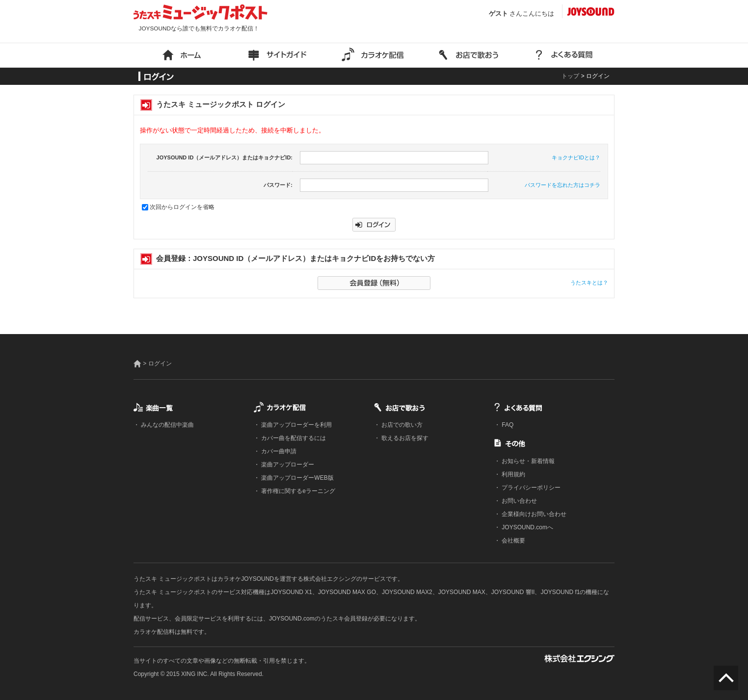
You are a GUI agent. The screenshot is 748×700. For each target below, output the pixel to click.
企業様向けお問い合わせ (533, 514)
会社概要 (513, 541)
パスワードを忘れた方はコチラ (562, 185)
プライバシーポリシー (530, 488)
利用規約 (513, 474)
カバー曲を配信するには (293, 438)
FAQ (507, 425)
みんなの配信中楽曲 (167, 425)
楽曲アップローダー (287, 465)
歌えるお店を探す (404, 438)
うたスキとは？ (589, 283)
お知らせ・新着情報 (527, 461)
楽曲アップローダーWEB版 (297, 478)
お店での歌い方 (401, 425)
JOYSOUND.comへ (527, 527)
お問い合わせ (519, 501)
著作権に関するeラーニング (297, 491)
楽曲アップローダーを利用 (296, 425)
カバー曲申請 (278, 451)
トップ (570, 76)
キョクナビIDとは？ (576, 157)
